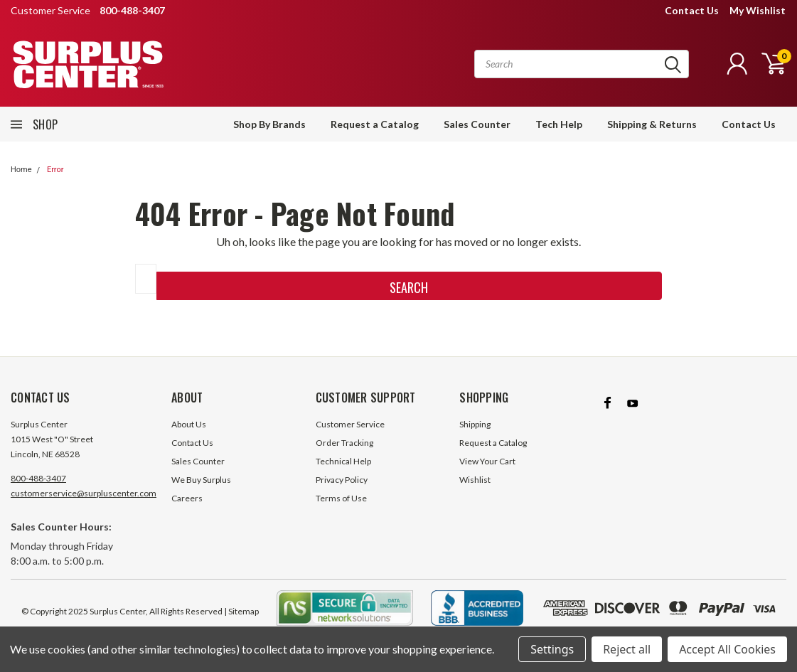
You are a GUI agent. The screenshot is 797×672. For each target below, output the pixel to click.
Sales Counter (477, 124)
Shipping (475, 424)
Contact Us (692, 10)
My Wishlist (758, 10)
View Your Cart (487, 461)
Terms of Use (341, 498)
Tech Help (559, 124)
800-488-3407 (38, 478)
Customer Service (350, 424)
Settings (552, 649)
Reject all (627, 649)
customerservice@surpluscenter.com (84, 493)
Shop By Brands (269, 124)
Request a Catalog (375, 124)
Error (55, 170)
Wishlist (475, 480)
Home (21, 170)
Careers (187, 498)
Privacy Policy (342, 480)
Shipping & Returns (652, 124)
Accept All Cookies (727, 649)
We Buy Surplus (201, 480)
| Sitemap (241, 611)
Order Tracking (344, 443)
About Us (189, 424)
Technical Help (343, 461)
